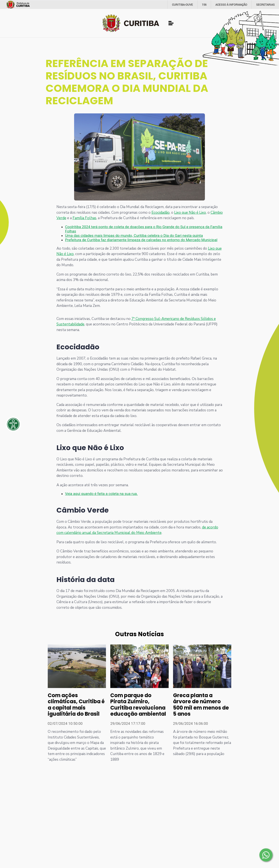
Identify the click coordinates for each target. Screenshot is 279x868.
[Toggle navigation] (171, 23)
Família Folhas (84, 218)
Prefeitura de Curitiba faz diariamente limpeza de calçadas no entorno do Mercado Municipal (141, 240)
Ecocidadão (161, 213)
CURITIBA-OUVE (182, 5)
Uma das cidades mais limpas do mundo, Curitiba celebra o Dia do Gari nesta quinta (134, 236)
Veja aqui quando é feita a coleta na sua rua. (101, 494)
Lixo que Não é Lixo (190, 213)
